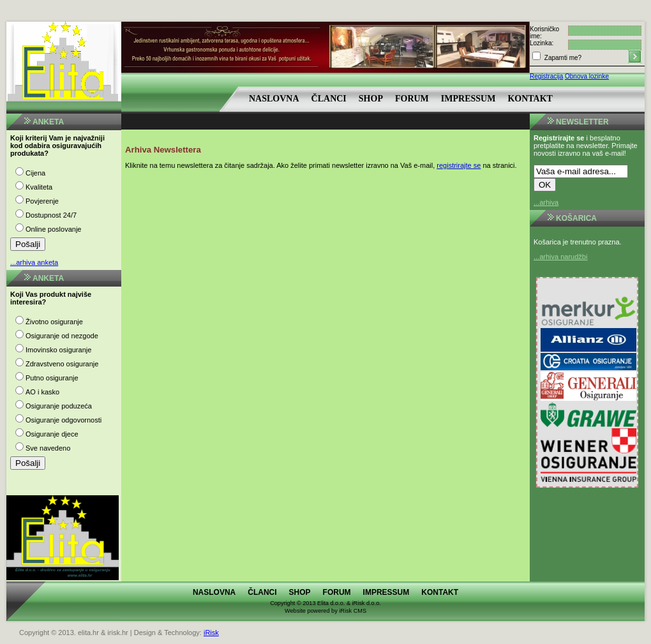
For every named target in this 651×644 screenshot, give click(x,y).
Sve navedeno (48, 448)
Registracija (546, 76)
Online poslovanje (53, 229)
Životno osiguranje (54, 322)
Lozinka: (542, 43)
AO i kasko (42, 392)
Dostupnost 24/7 (51, 215)
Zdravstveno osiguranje (62, 364)
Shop (371, 99)
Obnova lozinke (587, 76)
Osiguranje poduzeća (59, 406)
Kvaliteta (39, 187)
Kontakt (530, 99)
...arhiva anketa (34, 262)
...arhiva (546, 202)
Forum (412, 99)
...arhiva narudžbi (560, 257)
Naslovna (274, 99)
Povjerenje (42, 201)
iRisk (211, 633)
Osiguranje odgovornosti (64, 420)
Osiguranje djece (52, 434)
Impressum (468, 99)
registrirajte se (459, 165)
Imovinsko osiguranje (58, 350)
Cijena (35, 173)
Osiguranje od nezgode (62, 336)
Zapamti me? (562, 58)
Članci (329, 99)
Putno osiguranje (52, 378)
